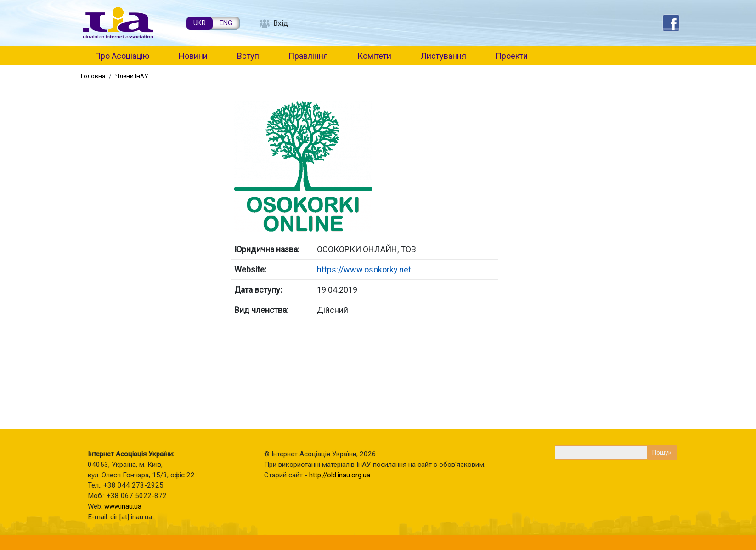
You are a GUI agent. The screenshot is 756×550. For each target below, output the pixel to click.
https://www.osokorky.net (364, 269)
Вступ (248, 56)
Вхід (281, 23)
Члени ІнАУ (132, 76)
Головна (93, 76)
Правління (308, 56)
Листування (443, 56)
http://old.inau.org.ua (340, 475)
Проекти (512, 56)
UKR (200, 23)
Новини (193, 56)
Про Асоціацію (122, 56)
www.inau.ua (123, 506)
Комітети (374, 56)
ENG (226, 23)
